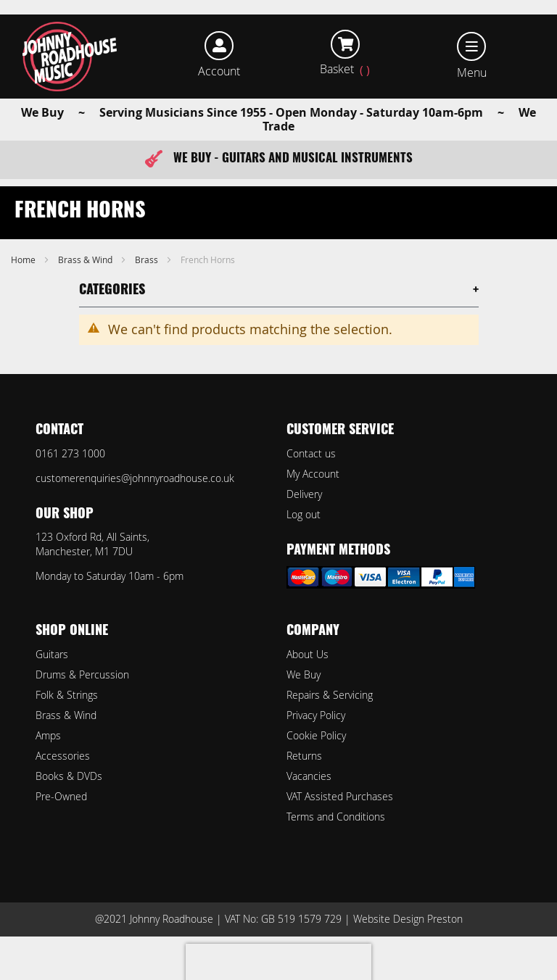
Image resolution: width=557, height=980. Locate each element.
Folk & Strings (67, 695)
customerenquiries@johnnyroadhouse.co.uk (135, 478)
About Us (308, 654)
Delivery (304, 494)
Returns (304, 756)
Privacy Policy (316, 715)
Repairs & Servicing (330, 695)
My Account (313, 474)
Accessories (63, 756)
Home (24, 259)
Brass (148, 259)
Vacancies (309, 776)
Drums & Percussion (82, 674)
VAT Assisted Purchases (340, 796)
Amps (48, 735)
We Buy (304, 674)
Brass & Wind (86, 259)
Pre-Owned (61, 796)
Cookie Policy (316, 735)
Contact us (311, 453)
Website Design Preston (408, 919)
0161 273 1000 (70, 453)
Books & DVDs (69, 776)
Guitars (52, 654)
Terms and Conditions (336, 817)
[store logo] (70, 57)
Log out (304, 514)
